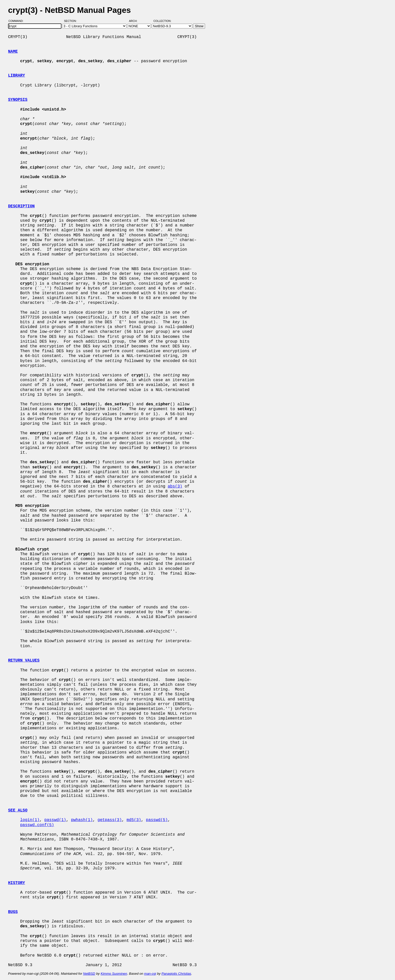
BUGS (13, 912)
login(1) (30, 820)
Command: (18, 21)
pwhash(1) (82, 820)
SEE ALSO (18, 810)
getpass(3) (110, 820)
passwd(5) (157, 820)
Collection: (162, 21)
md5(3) (134, 820)
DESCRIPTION (21, 206)
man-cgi (150, 974)
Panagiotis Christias (176, 974)
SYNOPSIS (18, 100)
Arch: (135, 21)
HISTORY (17, 883)
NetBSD (89, 974)
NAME (13, 52)
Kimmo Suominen (114, 974)
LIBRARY (17, 76)
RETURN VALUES (24, 661)
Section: (71, 21)
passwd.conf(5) (37, 825)
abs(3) (175, 486)
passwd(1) (55, 820)
